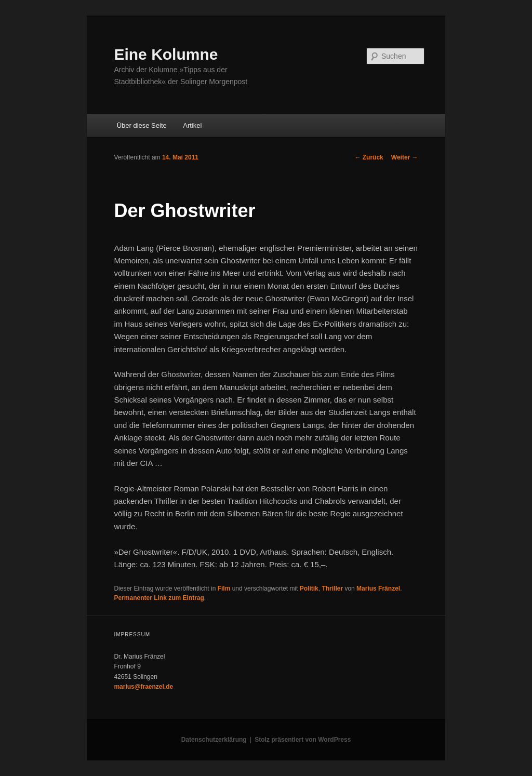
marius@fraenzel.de (143, 687)
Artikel (192, 125)
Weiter (405, 157)
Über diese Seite (142, 125)
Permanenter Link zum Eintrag (159, 598)
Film (224, 588)
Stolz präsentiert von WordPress (303, 740)
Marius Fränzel (378, 588)
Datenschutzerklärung (214, 740)
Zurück (369, 157)
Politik (309, 588)
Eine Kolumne (166, 54)
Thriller (332, 588)
